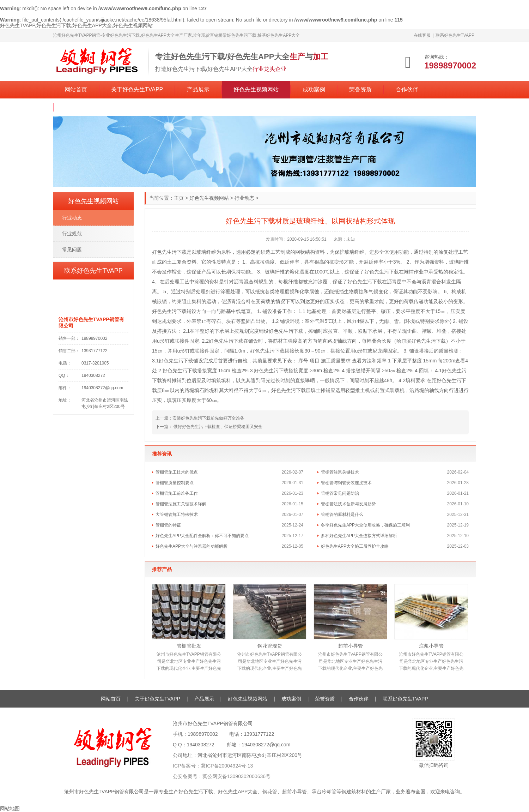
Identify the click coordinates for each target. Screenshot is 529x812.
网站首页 (76, 89)
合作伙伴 (407, 89)
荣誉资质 (360, 89)
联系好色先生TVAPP (455, 35)
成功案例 (314, 89)
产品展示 (198, 89)
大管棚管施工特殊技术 (177, 515)
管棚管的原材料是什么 (342, 515)
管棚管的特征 (168, 525)
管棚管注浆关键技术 (340, 472)
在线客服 (422, 35)
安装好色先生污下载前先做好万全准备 (208, 418)
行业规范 (72, 234)
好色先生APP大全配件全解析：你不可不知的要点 (202, 536)
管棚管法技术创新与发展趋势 (348, 504)
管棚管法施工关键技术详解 (181, 504)
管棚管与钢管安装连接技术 (346, 483)
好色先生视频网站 (256, 89)
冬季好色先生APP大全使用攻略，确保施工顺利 (365, 525)
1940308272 (201, 745)
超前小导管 (351, 646)
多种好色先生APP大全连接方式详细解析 (359, 536)
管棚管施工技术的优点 (177, 472)
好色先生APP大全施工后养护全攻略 (355, 546)
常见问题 (72, 249)
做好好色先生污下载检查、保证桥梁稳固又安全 (217, 427)
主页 (179, 198)
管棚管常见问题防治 (340, 493)
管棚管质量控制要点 (175, 483)
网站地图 (10, 808)
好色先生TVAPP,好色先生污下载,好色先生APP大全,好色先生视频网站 (76, 25)
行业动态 (244, 198)
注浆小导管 (431, 646)
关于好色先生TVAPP (137, 89)
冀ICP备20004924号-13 (227, 766)
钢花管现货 (270, 646)
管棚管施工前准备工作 (177, 493)
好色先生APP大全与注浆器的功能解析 (191, 546)
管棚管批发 (189, 646)
